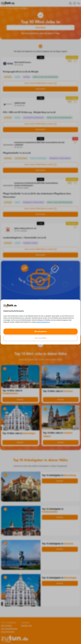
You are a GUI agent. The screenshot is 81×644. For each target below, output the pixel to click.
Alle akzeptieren (40, 331)
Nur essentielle (41, 338)
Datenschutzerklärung (43, 322)
